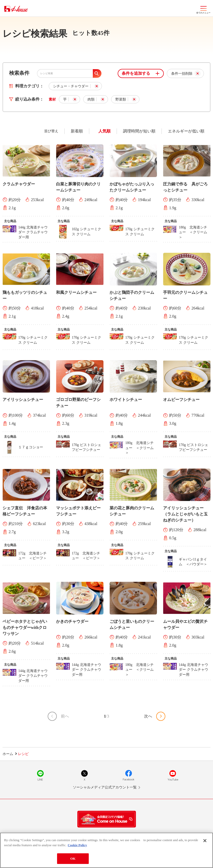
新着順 (77, 131)
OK (73, 859)
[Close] (205, 841)
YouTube (173, 775)
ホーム (8, 754)
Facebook (129, 775)
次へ (148, 716)
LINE (40, 775)
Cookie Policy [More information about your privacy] (77, 845)
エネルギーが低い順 (186, 131)
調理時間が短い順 (139, 131)
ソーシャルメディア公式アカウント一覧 (105, 787)
